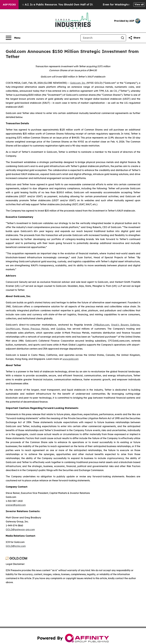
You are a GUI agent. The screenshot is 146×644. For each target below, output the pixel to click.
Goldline (61, 329)
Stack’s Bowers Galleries (125, 325)
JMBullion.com (101, 325)
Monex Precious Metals (35, 329)
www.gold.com (71, 359)
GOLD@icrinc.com (16, 546)
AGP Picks (9, 5)
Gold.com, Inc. (78, 83)
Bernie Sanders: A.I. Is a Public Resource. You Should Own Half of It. (51, 4)
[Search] (100, 38)
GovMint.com (13, 329)
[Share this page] (134, 38)
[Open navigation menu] (13, 38)
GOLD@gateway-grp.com (20, 529)
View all (139, 4)
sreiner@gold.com (16, 505)
